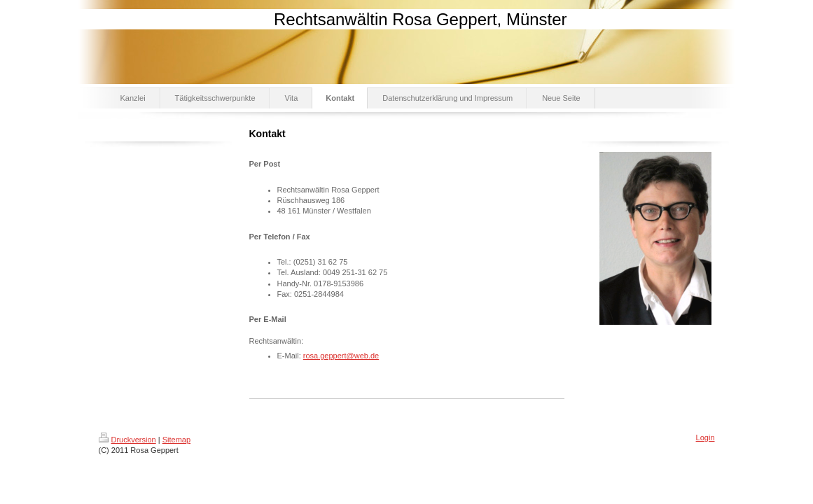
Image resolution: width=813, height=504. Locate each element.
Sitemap (176, 440)
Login (706, 437)
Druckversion (127, 440)
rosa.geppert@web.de (341, 356)
